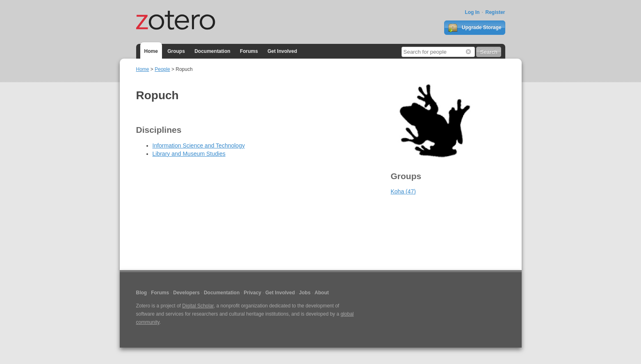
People (162, 69)
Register (495, 12)
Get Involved (282, 51)
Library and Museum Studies (189, 154)
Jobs (305, 293)
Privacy (252, 293)
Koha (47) (404, 191)
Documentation (212, 51)
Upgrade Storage (474, 28)
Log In (472, 12)
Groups (176, 51)
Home (151, 51)
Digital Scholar (198, 306)
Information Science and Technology (199, 146)
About (322, 293)
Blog (142, 293)
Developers (186, 293)
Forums (249, 51)
